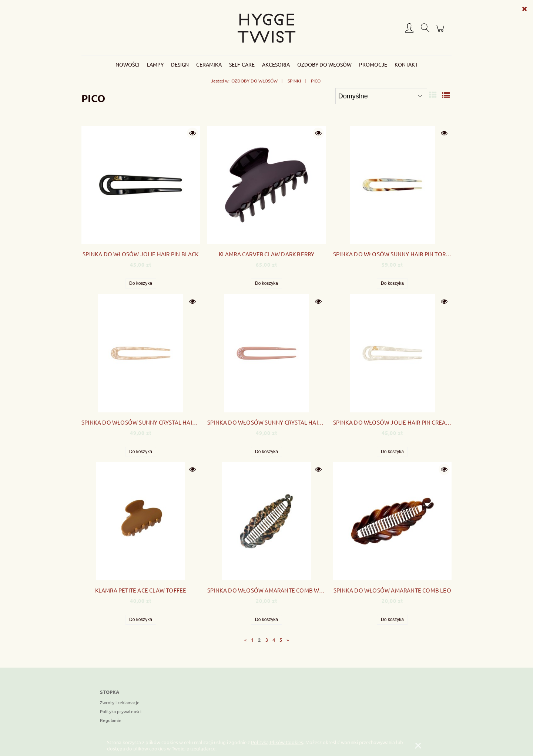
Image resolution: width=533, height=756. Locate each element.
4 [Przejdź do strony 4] (274, 640)
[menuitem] (128, 64)
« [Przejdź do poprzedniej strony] (245, 640)
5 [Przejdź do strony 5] (281, 640)
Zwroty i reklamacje (120, 702)
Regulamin (111, 720)
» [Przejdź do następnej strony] (288, 640)
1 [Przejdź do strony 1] (252, 640)
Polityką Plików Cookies (277, 742)
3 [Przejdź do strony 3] (267, 640)
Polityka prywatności (121, 711)
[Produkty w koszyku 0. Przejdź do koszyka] (441, 31)
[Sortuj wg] (381, 96)
